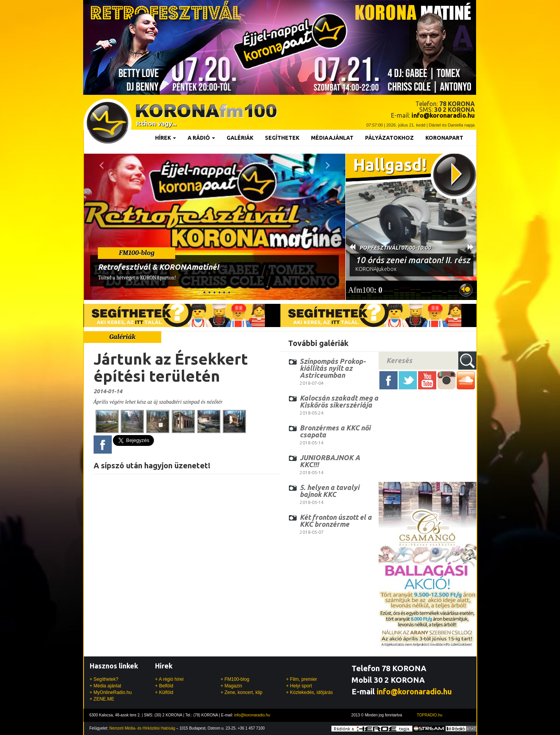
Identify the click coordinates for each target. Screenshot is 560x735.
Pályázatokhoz (389, 138)
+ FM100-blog (235, 679)
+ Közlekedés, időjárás (309, 692)
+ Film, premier (301, 679)
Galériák (240, 138)
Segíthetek (282, 138)
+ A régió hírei (169, 679)
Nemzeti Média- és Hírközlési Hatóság (142, 728)
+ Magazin (231, 686)
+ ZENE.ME (102, 699)
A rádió (201, 138)
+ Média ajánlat (106, 686)
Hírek (166, 138)
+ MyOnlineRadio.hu (111, 692)
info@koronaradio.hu (414, 691)
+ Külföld (164, 692)
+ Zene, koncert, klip (241, 692)
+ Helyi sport (299, 686)
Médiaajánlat (332, 138)
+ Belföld (164, 686)
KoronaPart (444, 138)
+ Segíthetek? (104, 679)
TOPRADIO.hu (430, 715)
